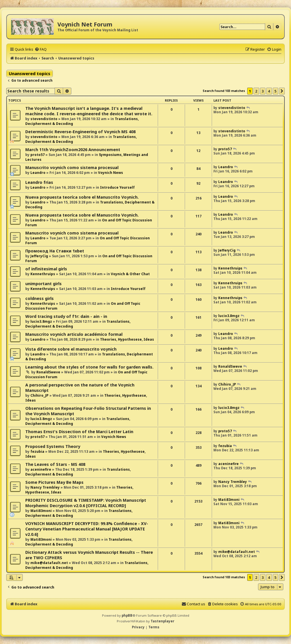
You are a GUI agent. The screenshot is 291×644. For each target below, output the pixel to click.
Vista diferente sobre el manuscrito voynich (71, 349)
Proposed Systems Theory (53, 446)
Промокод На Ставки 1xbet (55, 251)
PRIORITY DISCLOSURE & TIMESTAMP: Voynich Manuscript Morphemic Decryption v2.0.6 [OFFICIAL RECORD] (86, 503)
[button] (282, 91)
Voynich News (111, 173)
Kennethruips (43, 274)
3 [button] (263, 91)
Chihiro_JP (40, 395)
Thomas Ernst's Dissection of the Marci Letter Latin (79, 432)
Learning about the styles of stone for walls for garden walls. (89, 367)
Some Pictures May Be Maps (54, 482)
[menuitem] (41, 49)
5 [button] (276, 91)
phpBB (127, 615)
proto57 (38, 155)
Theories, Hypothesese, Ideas (127, 339)
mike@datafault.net (49, 563)
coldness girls (40, 298)
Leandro (38, 173)
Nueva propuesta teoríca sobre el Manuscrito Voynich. (82, 197)
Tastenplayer (162, 621)
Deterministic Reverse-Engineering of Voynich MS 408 (80, 132)
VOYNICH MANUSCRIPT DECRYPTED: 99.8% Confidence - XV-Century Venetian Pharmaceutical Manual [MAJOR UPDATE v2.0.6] (87, 529)
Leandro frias (39, 182)
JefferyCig (39, 256)
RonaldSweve (48, 372)
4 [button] (269, 91)
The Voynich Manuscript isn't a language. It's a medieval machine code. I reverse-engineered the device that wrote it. (89, 111)
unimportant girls (43, 284)
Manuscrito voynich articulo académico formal (74, 334)
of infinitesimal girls (46, 269)
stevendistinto (44, 119)
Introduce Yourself (117, 187)
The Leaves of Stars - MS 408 (55, 464)
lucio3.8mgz (41, 321)
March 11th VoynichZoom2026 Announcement (73, 150)
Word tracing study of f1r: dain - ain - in (66, 316)
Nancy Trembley (45, 487)
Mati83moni (41, 511)
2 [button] (256, 91)
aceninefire (41, 469)
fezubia (37, 451)
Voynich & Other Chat (130, 274)
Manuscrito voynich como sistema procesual (72, 167)
